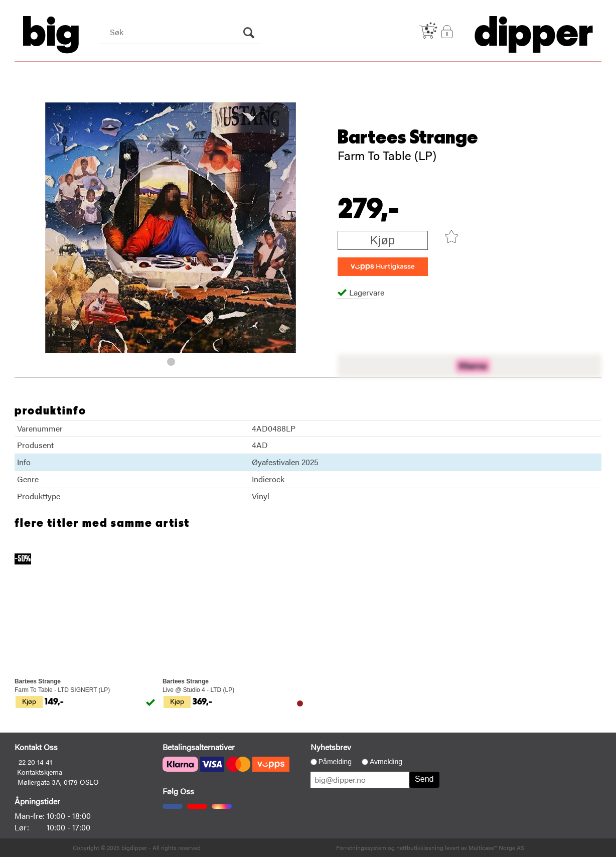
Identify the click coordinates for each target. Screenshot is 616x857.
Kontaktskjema (40, 772)
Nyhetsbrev (331, 747)
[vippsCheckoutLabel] (383, 267)
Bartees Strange (408, 137)
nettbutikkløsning (420, 847)
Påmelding (335, 762)
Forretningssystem (361, 847)
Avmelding (386, 762)
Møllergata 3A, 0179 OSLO (58, 782)
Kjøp (382, 240)
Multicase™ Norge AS (496, 847)
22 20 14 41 (35, 762)
